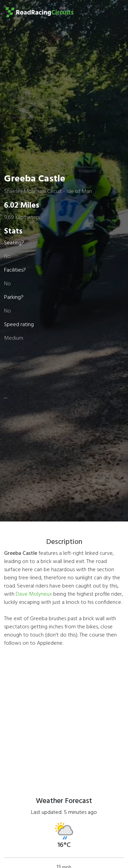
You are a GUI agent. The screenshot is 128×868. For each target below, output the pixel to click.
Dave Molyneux (34, 594)
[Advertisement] (64, 717)
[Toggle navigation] (113, 12)
